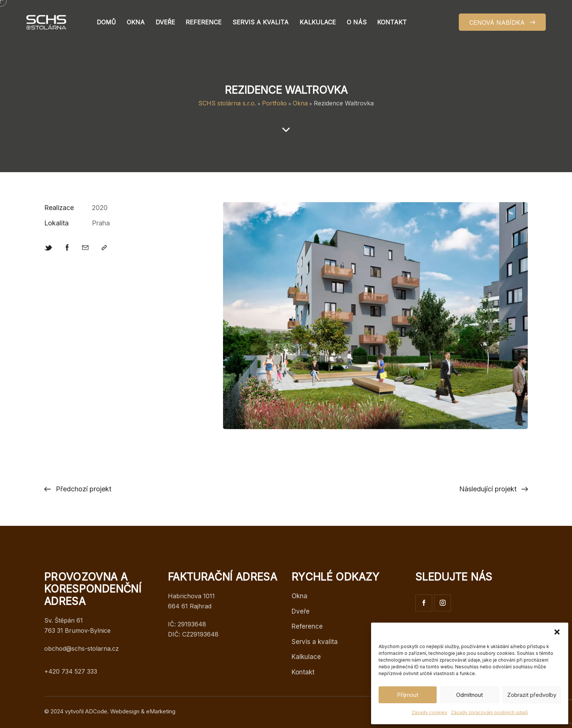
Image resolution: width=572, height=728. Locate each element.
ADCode (96, 711)
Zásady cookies (429, 712)
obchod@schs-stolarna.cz (82, 648)
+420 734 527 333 (71, 671)
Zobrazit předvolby (532, 695)
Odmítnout (469, 695)
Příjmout (408, 695)
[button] (557, 632)
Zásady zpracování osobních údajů (489, 712)
